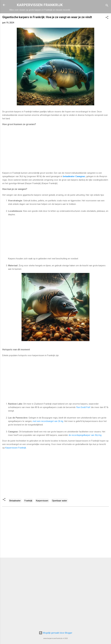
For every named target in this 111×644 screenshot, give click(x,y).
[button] (107, 18)
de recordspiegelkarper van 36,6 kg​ (85, 435)
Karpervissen (42, 501)
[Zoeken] (107, 6)
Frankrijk (28, 501)
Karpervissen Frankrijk (16, 448)
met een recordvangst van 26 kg (48, 421)
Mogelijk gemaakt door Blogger (56, 633)
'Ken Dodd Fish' (84, 407)
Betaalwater (15, 501)
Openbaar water (60, 501)
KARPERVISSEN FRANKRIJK (40, 5)
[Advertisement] (55, 149)
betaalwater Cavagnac (74, 176)
